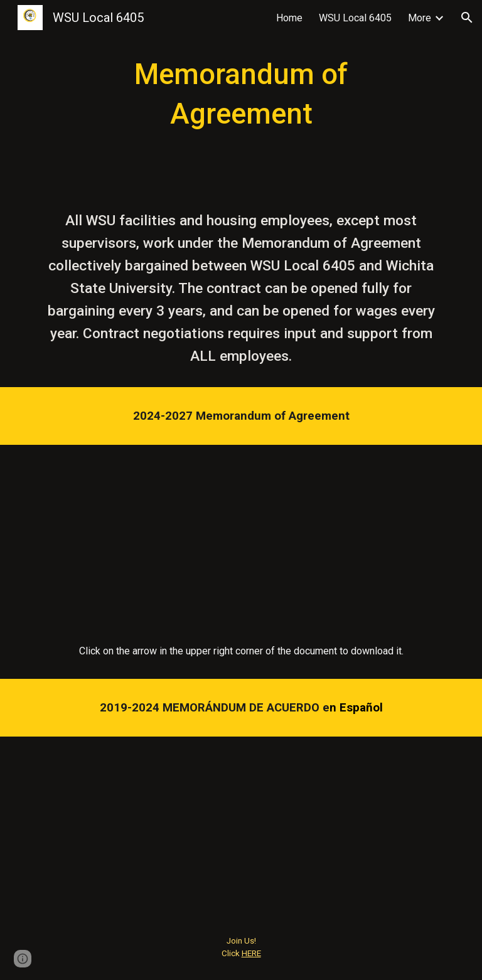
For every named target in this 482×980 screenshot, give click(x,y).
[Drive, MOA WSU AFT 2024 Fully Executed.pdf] (241, 534)
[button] (467, 18)
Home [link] (289, 18)
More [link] (420, 18)
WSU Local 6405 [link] (355, 18)
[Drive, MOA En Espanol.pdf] (241, 826)
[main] (241, 94)
